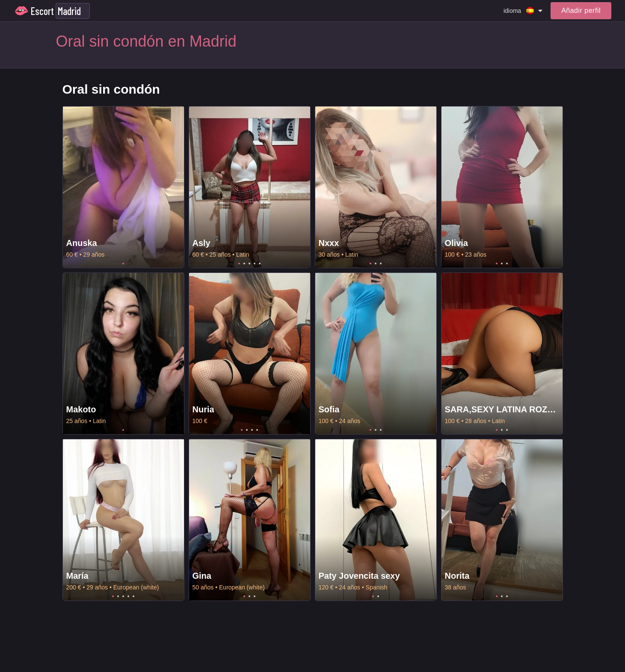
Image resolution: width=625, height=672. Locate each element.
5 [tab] (260, 263)
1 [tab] (123, 263)
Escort (42, 11)
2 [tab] (244, 263)
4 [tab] (255, 263)
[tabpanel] (123, 187)
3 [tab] (249, 263)
